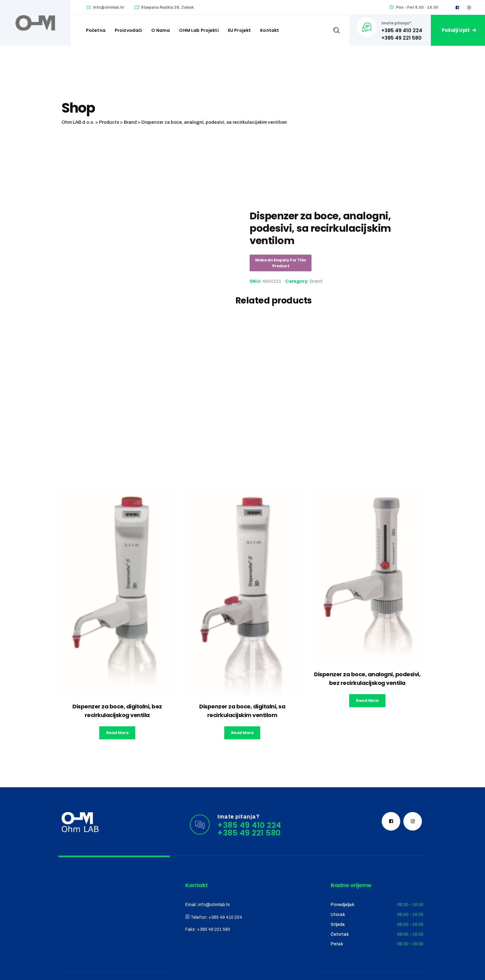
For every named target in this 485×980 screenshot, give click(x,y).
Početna (96, 30)
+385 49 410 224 (225, 917)
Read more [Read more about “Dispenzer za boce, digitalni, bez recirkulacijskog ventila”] (117, 733)
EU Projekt (240, 30)
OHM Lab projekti (199, 30)
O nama (161, 30)
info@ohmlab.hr (109, 7)
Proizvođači (129, 30)
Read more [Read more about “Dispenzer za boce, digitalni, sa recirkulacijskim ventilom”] (242, 733)
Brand (316, 281)
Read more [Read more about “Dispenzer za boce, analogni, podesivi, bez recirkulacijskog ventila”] (367, 701)
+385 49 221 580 (214, 929)
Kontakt (270, 30)
